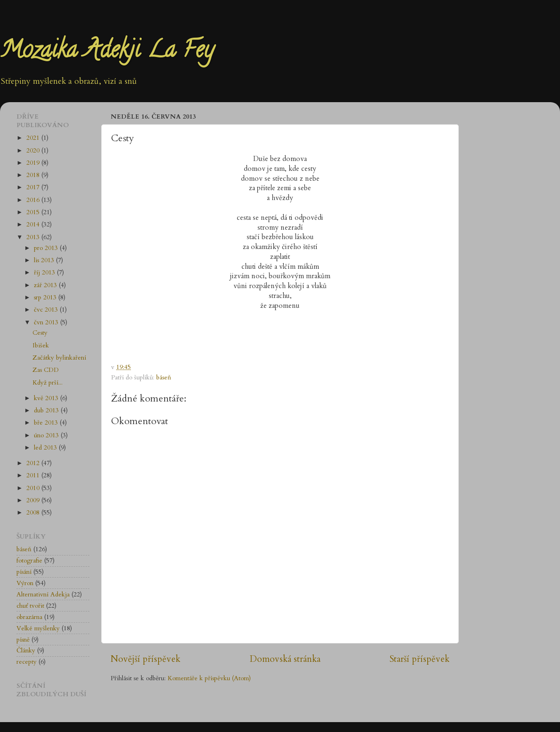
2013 (34, 237)
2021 (34, 138)
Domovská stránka (285, 659)
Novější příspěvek (145, 659)
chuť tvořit (30, 606)
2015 (34, 212)
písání (24, 572)
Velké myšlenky (38, 628)
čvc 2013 (47, 310)
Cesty (40, 333)
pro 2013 (47, 248)
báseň (164, 378)
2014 (34, 225)
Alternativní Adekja (43, 595)
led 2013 (46, 448)
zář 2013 (46, 285)
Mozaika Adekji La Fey (107, 52)
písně (23, 640)
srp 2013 (46, 298)
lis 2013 (45, 260)
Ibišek (41, 346)
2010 (34, 488)
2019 (34, 163)
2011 (34, 475)
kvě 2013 (47, 398)
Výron (25, 583)
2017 (34, 187)
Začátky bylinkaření (59, 358)
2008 (34, 513)
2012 (34, 463)
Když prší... (48, 383)
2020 (34, 151)
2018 (34, 175)
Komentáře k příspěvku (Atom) (209, 678)
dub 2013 (47, 410)
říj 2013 (45, 273)
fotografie (29, 561)
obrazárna (29, 617)
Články (26, 651)
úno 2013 (47, 435)
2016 (34, 200)
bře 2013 (47, 423)
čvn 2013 (47, 322)
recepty (27, 662)
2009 (34, 500)
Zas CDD (46, 370)
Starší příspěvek (420, 659)
